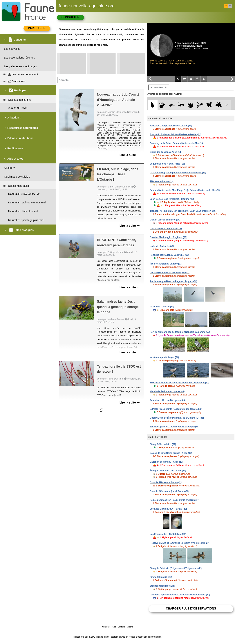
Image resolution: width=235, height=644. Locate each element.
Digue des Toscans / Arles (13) (166, 152)
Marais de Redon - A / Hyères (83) (167, 391)
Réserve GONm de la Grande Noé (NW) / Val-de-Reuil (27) (180, 543)
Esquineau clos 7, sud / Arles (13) (167, 164)
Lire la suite (130, 155)
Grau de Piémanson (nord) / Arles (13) (170, 491)
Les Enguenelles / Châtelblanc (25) (168, 534)
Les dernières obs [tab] (159, 87)
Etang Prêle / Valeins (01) (163, 444)
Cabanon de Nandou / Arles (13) (166, 462)
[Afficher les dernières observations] (164, 94)
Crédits (130, 627)
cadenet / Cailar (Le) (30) (163, 246)
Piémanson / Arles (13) (162, 181)
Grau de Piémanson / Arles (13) (166, 482)
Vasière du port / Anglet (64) (164, 357)
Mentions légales (109, 627)
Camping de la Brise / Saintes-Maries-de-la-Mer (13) (177, 143)
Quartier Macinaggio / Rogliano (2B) (169, 237)
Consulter (70, 17)
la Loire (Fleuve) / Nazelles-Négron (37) (170, 273)
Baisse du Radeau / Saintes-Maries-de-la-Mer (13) (176, 134)
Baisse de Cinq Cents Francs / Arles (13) (171, 126)
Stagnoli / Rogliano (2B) (162, 586)
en (230, 6)
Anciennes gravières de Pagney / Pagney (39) (173, 281)
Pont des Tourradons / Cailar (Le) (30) (169, 255)
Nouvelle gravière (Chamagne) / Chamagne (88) (175, 427)
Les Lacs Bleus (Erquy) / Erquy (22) (168, 509)
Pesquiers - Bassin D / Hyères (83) (168, 400)
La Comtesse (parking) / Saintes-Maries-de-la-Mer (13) (178, 173)
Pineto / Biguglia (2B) (161, 577)
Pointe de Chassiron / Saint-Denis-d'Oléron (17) (175, 500)
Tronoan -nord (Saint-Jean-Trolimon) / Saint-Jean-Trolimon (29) (183, 211)
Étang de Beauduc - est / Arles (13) (168, 471)
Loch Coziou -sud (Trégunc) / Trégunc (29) (172, 199)
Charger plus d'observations (191, 609)
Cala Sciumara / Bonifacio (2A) (166, 229)
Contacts (121, 627)
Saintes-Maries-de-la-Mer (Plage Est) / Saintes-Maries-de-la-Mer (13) (185, 190)
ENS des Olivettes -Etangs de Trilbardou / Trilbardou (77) (179, 383)
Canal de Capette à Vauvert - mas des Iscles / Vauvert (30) (180, 595)
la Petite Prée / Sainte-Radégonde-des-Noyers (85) (176, 409)
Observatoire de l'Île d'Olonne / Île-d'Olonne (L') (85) (177, 418)
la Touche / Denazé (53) (162, 307)
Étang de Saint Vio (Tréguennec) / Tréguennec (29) (176, 568)
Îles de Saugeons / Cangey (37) (166, 264)
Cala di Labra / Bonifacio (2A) (165, 220)
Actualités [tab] (64, 80)
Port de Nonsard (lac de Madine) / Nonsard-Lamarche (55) (180, 332)
